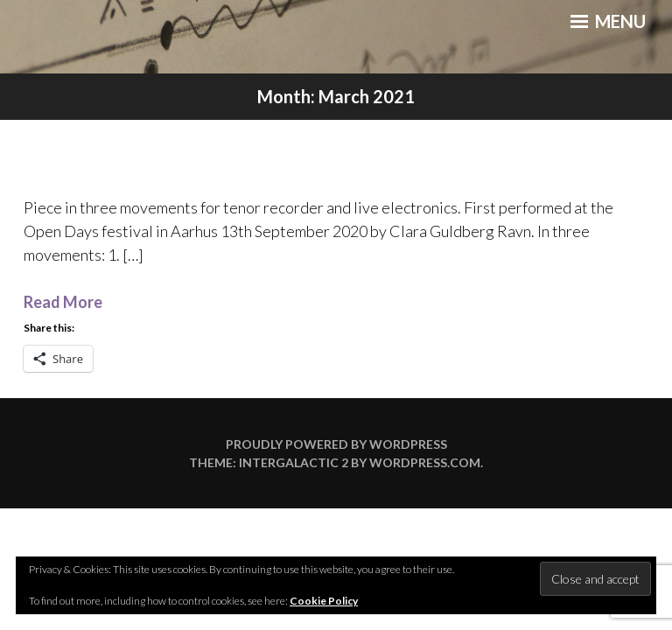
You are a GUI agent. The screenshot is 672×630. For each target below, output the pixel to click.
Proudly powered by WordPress (336, 444)
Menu (608, 21)
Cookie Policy (324, 601)
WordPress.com (425, 462)
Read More (63, 302)
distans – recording (336, 156)
